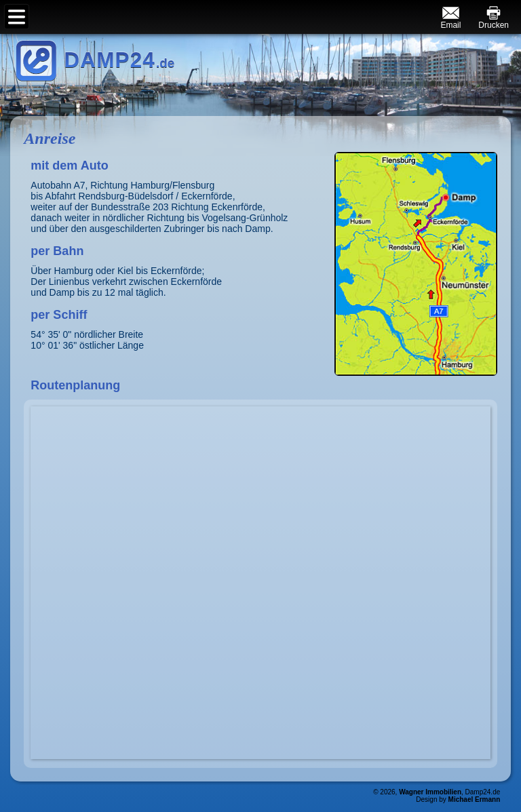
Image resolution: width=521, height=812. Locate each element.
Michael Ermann (475, 799)
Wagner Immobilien (430, 792)
